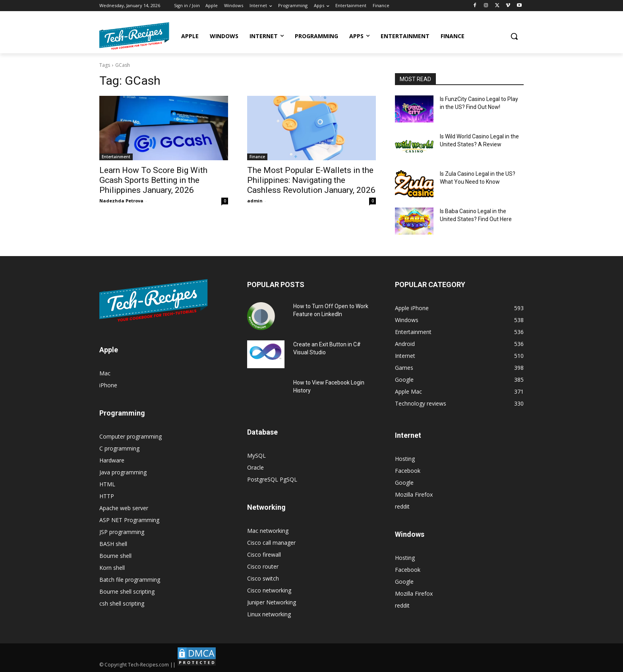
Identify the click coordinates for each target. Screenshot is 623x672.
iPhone (108, 385)
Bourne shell (115, 556)
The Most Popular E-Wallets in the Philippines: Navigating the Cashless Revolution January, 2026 (311, 180)
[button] (514, 36)
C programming (119, 448)
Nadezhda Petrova (121, 201)
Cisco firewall (264, 554)
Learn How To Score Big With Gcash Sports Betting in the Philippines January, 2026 (153, 180)
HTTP (107, 496)
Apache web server (124, 508)
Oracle (255, 467)
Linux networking (269, 614)
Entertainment (116, 157)
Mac (105, 373)
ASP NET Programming (129, 520)
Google (404, 483)
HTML (107, 484)
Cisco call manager (271, 543)
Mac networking (268, 531)
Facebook (408, 471)
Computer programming (131, 436)
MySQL (256, 455)
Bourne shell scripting (127, 591)
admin (255, 201)
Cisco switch (263, 578)
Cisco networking (269, 590)
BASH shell (113, 544)
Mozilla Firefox (414, 494)
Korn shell (112, 568)
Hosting (405, 459)
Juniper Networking (272, 602)
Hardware (112, 460)
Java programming (123, 472)
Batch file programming (130, 580)
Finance (257, 157)
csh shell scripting (122, 603)
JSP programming (122, 532)
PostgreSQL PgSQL (272, 479)
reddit (402, 506)
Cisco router (263, 566)
